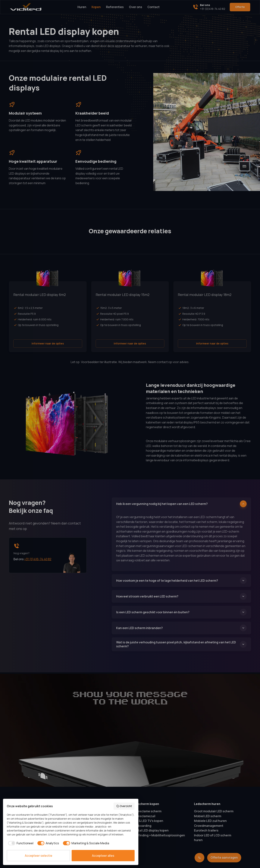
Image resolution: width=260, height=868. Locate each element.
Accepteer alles (103, 856)
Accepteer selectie (39, 856)
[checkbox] (20, 843)
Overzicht (124, 806)
